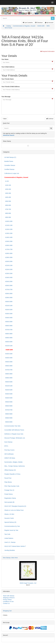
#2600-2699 (8, 286)
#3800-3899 (8, 334)
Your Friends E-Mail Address (11, 87)
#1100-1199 (8, 225)
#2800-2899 (8, 294)
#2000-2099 (8, 261)
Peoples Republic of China (12, 474)
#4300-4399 (8, 354)
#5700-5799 (8, 410)
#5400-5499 (8, 398)
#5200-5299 (8, 390)
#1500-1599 (8, 241)
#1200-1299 (8, 229)
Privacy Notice (7, 600)
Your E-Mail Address (8, 67)
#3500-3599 (8, 322)
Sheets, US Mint (9, 514)
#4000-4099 (8, 342)
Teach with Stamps (9, 596)
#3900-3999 (8, 338)
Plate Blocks (8, 482)
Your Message (6, 97)
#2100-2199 (8, 265)
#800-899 (8, 213)
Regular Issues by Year (11, 530)
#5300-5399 (8, 394)
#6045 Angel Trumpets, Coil (28, 583)
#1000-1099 (8, 221)
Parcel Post (8, 478)
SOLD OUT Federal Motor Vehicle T (15, 546)
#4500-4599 (8, 362)
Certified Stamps (9, 169)
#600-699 (8, 205)
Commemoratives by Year (12, 526)
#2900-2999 (8, 298)
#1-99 (7, 181)
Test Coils (7, 534)
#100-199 (8, 185)
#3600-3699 (8, 326)
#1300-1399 (8, 233)
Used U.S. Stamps (10, 542)
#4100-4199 (8, 346)
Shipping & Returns (9, 598)
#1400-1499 (8, 237)
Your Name (5, 59)
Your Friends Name (8, 79)
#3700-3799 (8, 330)
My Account (49, 23)
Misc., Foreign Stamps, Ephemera (15, 466)
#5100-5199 (8, 386)
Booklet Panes (9, 161)
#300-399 (8, 193)
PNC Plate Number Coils (12, 486)
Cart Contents (28, 23)
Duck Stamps (8, 442)
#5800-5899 (8, 414)
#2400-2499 (8, 277)
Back (5, 119)
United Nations (9, 538)
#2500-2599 (8, 281)
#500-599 (8, 201)
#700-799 (8, 209)
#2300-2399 (8, 273)
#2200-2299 (8, 269)
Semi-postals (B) (9, 502)
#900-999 (8, 217)
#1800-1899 (8, 253)
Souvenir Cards (9, 518)
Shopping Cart (7, 611)
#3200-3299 (8, 310)
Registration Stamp (10, 498)
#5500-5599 (8, 402)
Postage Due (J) (9, 490)
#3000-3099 (8, 302)
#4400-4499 (8, 358)
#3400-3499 (8, 318)
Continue (50, 119)
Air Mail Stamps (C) (10, 157)
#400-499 (8, 197)
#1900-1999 (8, 257)
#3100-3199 (8, 306)
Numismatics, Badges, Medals (13, 462)
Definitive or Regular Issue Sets (14, 434)
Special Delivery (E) (10, 522)
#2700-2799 (8, 290)
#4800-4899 (8, 374)
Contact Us (6, 603)
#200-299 (8, 189)
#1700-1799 (8, 249)
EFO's (6, 446)
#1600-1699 (8, 245)
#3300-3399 (8, 314)
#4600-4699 (8, 366)
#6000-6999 (8, 422)
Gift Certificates (9, 454)
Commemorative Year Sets (12, 426)
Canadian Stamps (10, 165)
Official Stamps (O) (10, 470)
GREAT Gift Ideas (10, 458)
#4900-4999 (8, 378)
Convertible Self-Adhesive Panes (14, 430)
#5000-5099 (8, 382)
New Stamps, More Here (10, 558)
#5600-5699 (8, 406)
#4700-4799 (8, 370)
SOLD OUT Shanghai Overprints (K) (15, 506)
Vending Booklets (10, 550)
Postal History (9, 494)
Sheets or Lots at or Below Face (14, 510)
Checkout (39, 23)
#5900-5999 (8, 418)
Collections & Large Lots (12, 173)
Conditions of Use (8, 601)
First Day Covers (9, 450)
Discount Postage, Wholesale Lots (15, 438)
